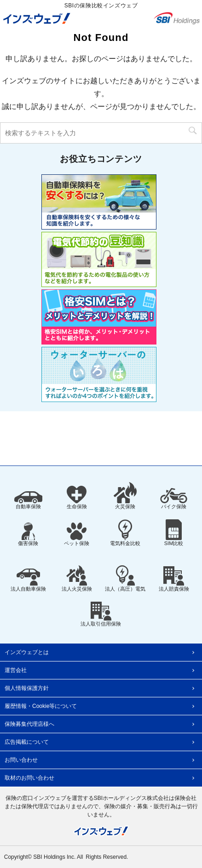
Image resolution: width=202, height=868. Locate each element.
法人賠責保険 (174, 579)
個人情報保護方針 (27, 688)
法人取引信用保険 (101, 614)
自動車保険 (28, 500)
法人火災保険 (77, 578)
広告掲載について (27, 742)
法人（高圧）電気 (125, 578)
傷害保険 (28, 534)
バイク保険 (173, 499)
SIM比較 (174, 533)
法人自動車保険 (28, 580)
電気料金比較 (125, 533)
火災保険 (125, 496)
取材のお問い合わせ (29, 778)
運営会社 (16, 670)
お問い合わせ (21, 760)
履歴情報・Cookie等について (41, 706)
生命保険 (77, 497)
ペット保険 (77, 534)
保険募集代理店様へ (29, 724)
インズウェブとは (27, 652)
